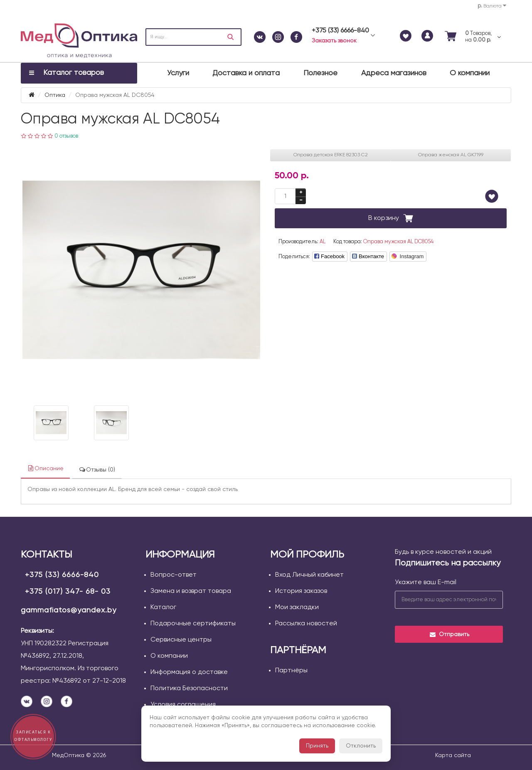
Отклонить (361, 746)
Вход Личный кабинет (309, 575)
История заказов (301, 591)
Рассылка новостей (306, 624)
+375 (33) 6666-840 (62, 575)
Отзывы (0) (97, 470)
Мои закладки (297, 607)
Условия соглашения (183, 705)
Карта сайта (453, 755)
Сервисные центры (181, 640)
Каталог (163, 607)
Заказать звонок (334, 41)
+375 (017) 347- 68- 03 (68, 592)
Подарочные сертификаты (193, 624)
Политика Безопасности (189, 689)
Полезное (320, 73)
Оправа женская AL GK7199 (451, 155)
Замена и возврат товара (191, 591)
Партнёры (291, 671)
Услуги (178, 73)
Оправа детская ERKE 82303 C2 (331, 155)
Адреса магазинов (394, 73)
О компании (470, 73)
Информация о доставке (189, 672)
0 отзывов (66, 136)
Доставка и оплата (246, 73)
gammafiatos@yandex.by (69, 610)
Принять (317, 746)
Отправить (449, 634)
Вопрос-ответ (174, 575)
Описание (45, 468)
